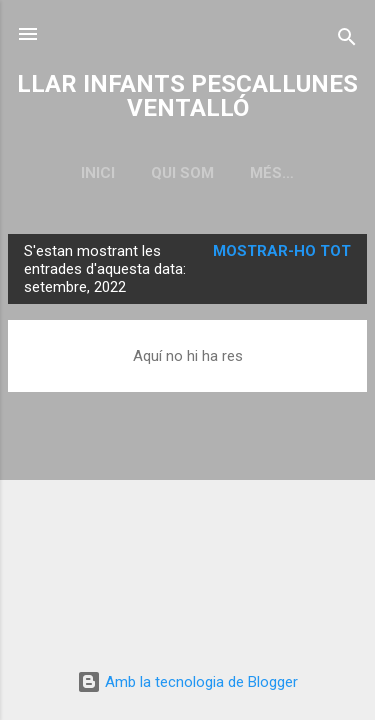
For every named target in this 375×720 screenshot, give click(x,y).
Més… (272, 173)
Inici (98, 173)
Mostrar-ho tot (282, 251)
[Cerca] (347, 40)
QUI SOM (182, 173)
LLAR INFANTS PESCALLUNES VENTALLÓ (187, 96)
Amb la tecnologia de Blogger (187, 682)
